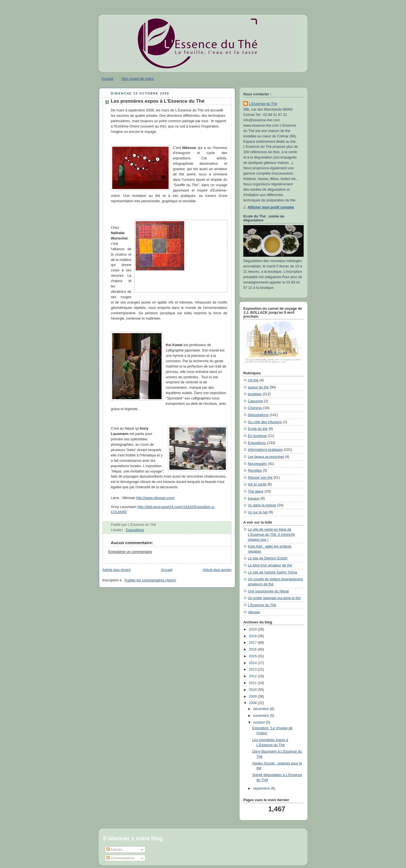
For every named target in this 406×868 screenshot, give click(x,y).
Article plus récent (116, 570)
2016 (253, 649)
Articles (114, 850)
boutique (255, 394)
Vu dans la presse (262, 505)
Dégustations (258, 415)
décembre (262, 709)
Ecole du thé (258, 429)
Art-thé (253, 380)
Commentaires (120, 858)
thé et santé (257, 484)
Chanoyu (255, 408)
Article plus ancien (217, 570)
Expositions (135, 530)
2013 (253, 669)
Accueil (107, 79)
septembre (262, 788)
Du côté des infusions (265, 422)
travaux (254, 498)
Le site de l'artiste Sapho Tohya (272, 572)
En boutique (257, 436)
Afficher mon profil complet (271, 207)
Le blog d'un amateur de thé (270, 565)
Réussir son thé (260, 478)
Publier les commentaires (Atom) (150, 580)
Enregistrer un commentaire (130, 552)
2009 (253, 696)
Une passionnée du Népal (268, 591)
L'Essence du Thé (263, 104)
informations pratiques (265, 450)
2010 (253, 690)
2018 (253, 636)
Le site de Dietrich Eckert (268, 558)
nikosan (254, 612)
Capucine (255, 401)
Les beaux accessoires (266, 457)
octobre (260, 722)
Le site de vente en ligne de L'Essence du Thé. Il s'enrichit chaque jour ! (271, 534)
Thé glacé (256, 491)
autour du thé (258, 387)
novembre (262, 716)
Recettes (255, 471)
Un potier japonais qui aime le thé (274, 598)
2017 (253, 643)
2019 (253, 629)
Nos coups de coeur (138, 79)
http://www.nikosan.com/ (155, 498)
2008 (253, 703)
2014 (253, 663)
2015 (253, 656)
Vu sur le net (258, 512)
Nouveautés (257, 464)
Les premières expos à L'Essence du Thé (158, 101)
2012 (253, 676)
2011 (253, 683)
